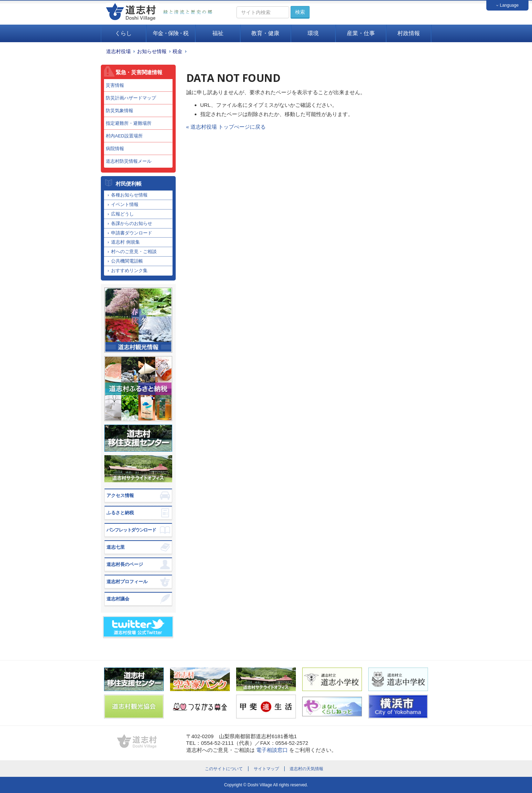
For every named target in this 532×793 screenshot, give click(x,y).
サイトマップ (266, 769)
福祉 (218, 33)
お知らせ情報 (152, 51)
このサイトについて (224, 769)
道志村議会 (118, 599)
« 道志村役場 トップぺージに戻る (226, 127)
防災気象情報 (119, 111)
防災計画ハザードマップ (131, 98)
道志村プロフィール (127, 582)
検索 (300, 12)
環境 (313, 33)
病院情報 (115, 149)
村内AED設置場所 (124, 136)
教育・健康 (265, 33)
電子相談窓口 (272, 750)
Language (507, 5)
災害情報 (115, 85)
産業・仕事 (361, 33)
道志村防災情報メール (129, 161)
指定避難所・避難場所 (129, 123)
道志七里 (116, 547)
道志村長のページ (125, 564)
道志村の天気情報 (306, 769)
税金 (177, 51)
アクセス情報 (120, 495)
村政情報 (409, 33)
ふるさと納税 (120, 513)
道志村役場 (118, 51)
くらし (123, 33)
